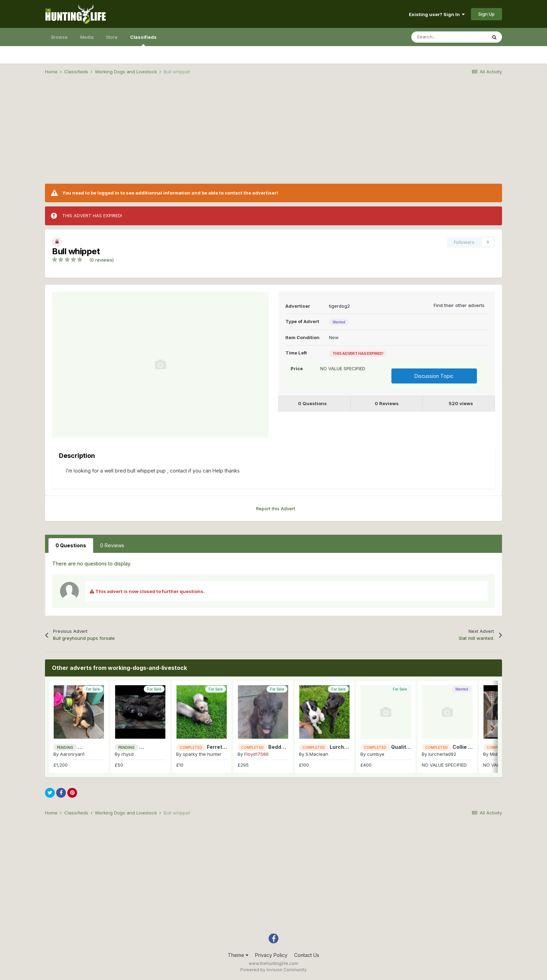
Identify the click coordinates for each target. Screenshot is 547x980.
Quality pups (407, 747)
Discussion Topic (434, 376)
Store (112, 37)
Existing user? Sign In (437, 14)
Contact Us (307, 955)
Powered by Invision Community (273, 970)
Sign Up (486, 14)
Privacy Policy (271, 955)
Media (87, 37)
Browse (59, 37)
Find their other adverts (459, 305)
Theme (238, 955)
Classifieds (143, 40)
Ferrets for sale (226, 747)
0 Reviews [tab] (112, 545)
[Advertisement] (273, 135)
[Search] (449, 37)
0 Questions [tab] (71, 545)
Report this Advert (276, 509)
